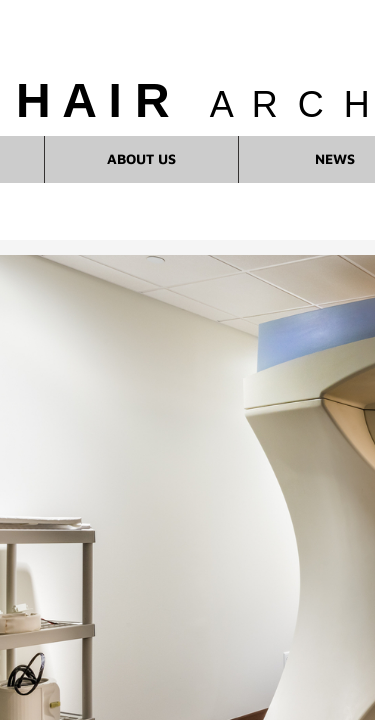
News (335, 158)
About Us (141, 158)
